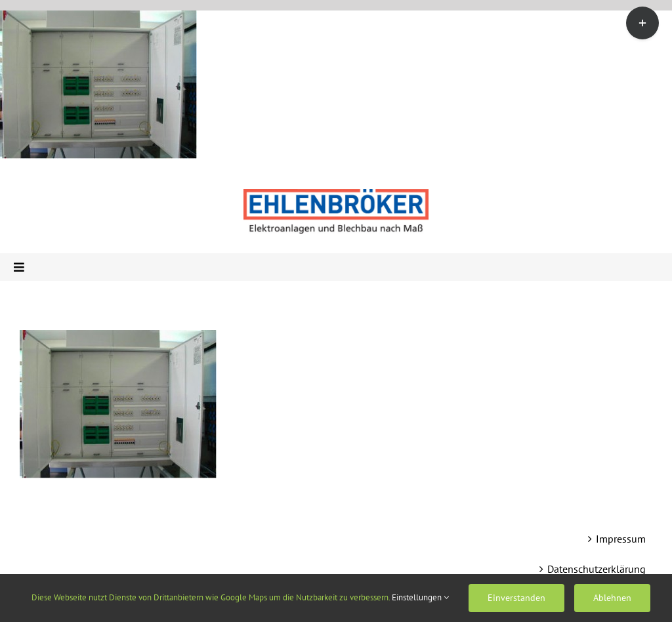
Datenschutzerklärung (597, 569)
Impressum (621, 539)
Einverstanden (516, 598)
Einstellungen (420, 597)
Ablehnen (612, 598)
